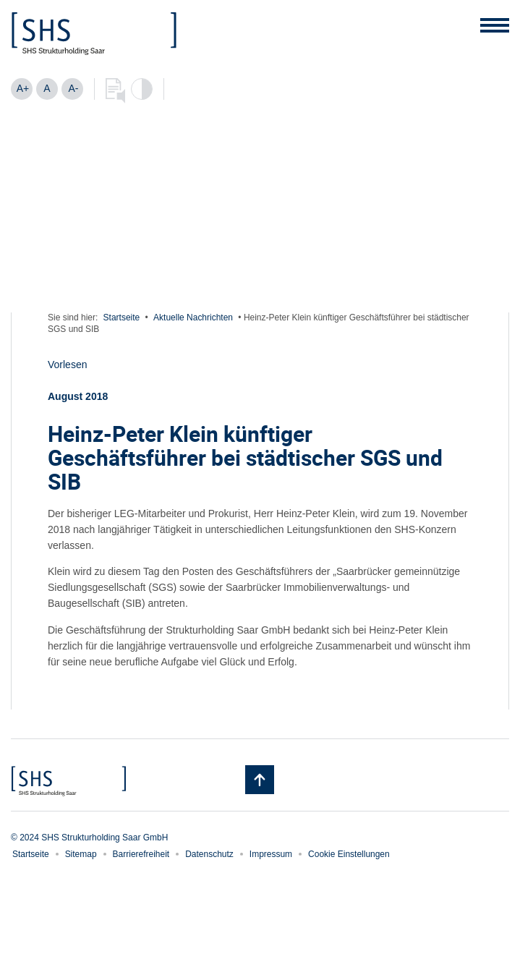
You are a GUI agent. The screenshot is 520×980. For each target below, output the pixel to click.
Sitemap (81, 854)
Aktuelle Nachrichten (193, 318)
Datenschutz (209, 854)
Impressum (271, 854)
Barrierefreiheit (141, 854)
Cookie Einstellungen (349, 854)
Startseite (122, 318)
